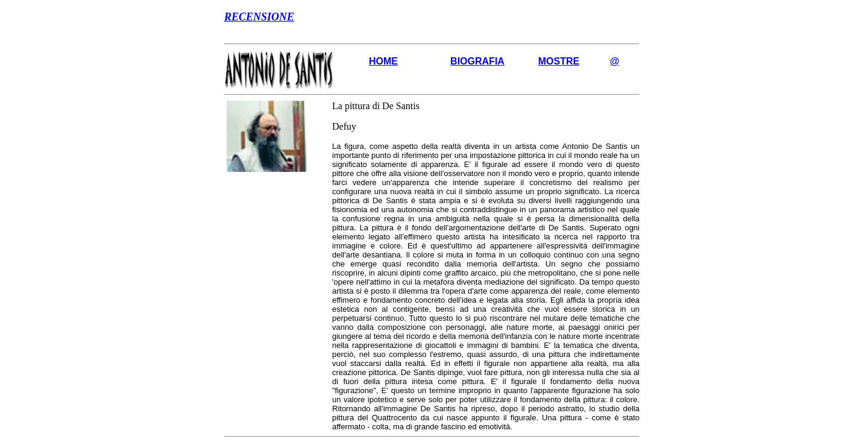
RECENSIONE (259, 17)
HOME (383, 61)
